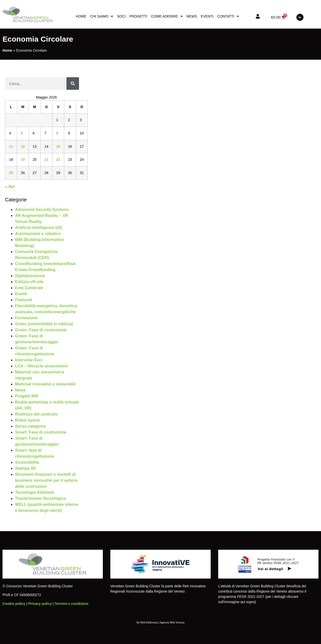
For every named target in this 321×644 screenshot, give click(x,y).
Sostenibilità (27, 462)
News (192, 16)
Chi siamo (102, 16)
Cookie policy (14, 604)
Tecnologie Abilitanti (35, 492)
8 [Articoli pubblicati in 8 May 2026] (57, 133)
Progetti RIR (27, 396)
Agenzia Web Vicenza (172, 623)
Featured (24, 300)
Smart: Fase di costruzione (41, 432)
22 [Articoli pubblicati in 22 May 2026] (58, 159)
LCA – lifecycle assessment (41, 366)
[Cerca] (73, 84)
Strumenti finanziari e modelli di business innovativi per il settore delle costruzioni (46, 480)
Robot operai (27, 420)
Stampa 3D (25, 468)
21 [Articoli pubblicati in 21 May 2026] (46, 159)
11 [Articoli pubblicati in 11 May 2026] (11, 146)
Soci (121, 16)
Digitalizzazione (30, 276)
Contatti (228, 16)
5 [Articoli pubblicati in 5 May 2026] (22, 133)
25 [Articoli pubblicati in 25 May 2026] (11, 173)
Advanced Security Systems (42, 210)
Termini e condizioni (71, 604)
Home (81, 16)
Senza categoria (30, 426)
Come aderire (167, 16)
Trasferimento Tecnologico (41, 498)
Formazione (26, 318)
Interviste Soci (29, 360)
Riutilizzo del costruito (36, 414)
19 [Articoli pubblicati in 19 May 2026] (23, 159)
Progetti (138, 16)
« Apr (10, 186)
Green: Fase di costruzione (41, 330)
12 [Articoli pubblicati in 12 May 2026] (23, 146)
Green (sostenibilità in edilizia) (44, 324)
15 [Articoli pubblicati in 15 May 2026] (58, 146)
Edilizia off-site (29, 282)
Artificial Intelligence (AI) (39, 228)
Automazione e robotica (38, 234)
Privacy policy (40, 604)
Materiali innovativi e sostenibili (45, 384)
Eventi (207, 16)
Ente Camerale (29, 288)
